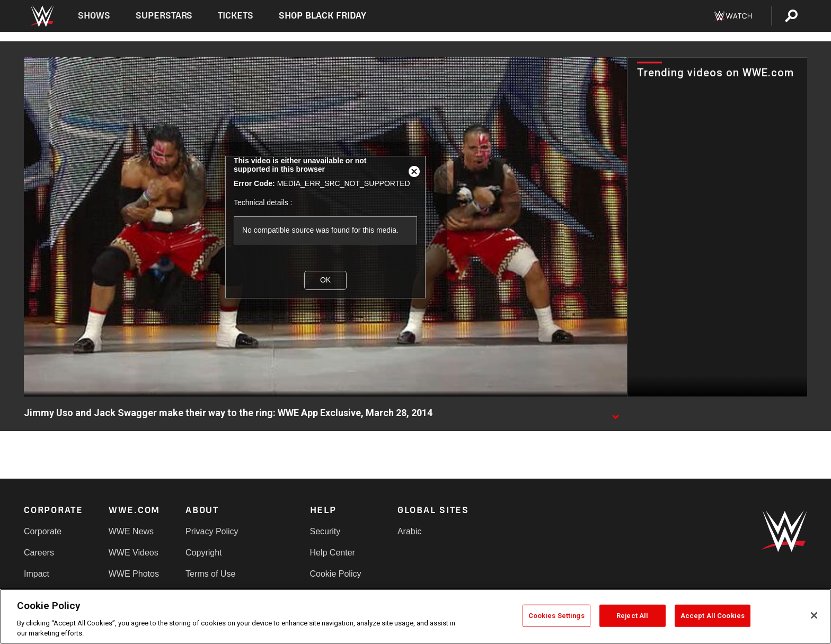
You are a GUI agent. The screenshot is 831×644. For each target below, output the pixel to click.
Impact (37, 574)
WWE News (131, 531)
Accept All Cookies (713, 616)
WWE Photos (134, 574)
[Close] (814, 615)
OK (325, 280)
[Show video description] (615, 413)
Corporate (43, 531)
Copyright (204, 553)
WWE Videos (134, 553)
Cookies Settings (556, 616)
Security (325, 531)
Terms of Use (210, 574)
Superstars (164, 16)
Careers (39, 553)
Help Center (333, 553)
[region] (415, 616)
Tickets (236, 16)
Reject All (632, 616)
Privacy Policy (212, 531)
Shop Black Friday (322, 16)
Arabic (409, 531)
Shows (94, 16)
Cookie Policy (336, 574)
